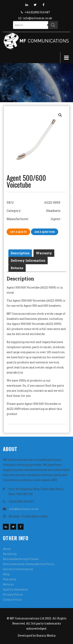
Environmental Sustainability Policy (29, 564)
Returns (17, 268)
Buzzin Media (46, 635)
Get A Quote (18, 232)
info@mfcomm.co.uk (37, 18)
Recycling (10, 554)
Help (6, 574)
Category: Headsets (33, 211)
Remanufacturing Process (21, 559)
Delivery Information (28, 260)
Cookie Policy (12, 600)
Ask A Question (45, 232)
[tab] (20, 253)
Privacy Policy (13, 594)
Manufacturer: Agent (33, 219)
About (7, 549)
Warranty (44, 253)
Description (20, 253)
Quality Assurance (15, 589)
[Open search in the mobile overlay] (35, 25)
